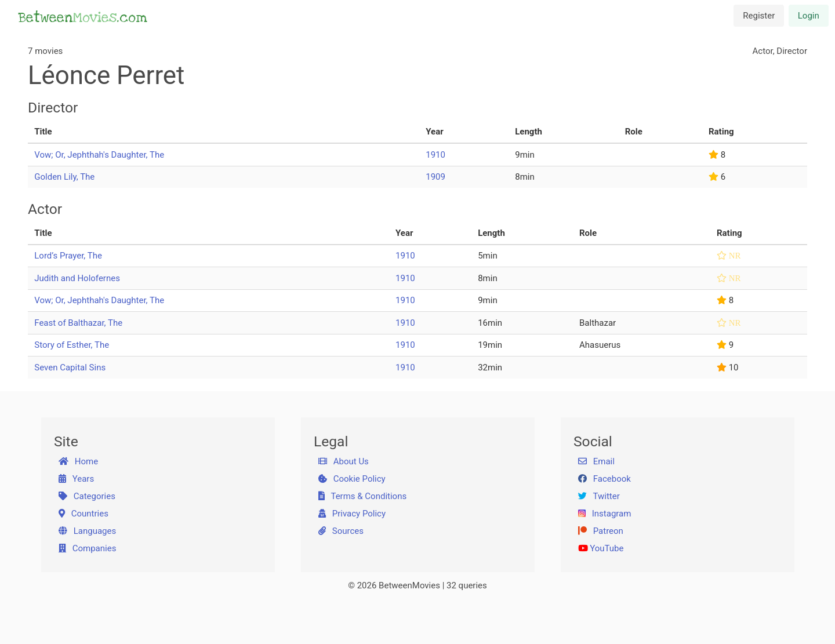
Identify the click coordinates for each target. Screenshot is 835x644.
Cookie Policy (352, 479)
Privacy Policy (352, 514)
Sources (341, 531)
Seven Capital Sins (70, 368)
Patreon (601, 531)
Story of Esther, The (72, 345)
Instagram (605, 514)
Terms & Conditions (363, 496)
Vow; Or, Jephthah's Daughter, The (99, 155)
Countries (83, 514)
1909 (435, 177)
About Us (344, 461)
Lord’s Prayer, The (68, 256)
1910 (435, 155)
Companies (88, 548)
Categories (87, 496)
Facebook (605, 479)
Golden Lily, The (64, 177)
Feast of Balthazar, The (78, 323)
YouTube (601, 548)
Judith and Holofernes (77, 278)
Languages (88, 531)
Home (79, 461)
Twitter (599, 496)
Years (77, 479)
